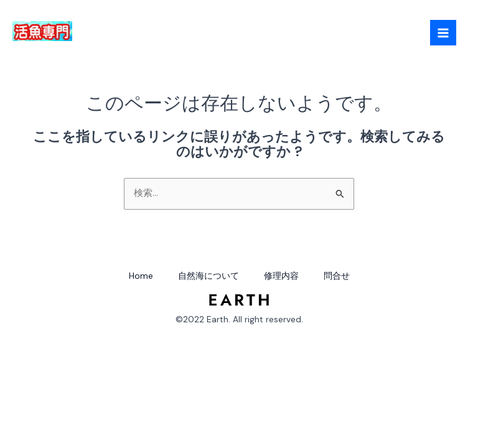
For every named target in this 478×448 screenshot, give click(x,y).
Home (141, 276)
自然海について (209, 276)
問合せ (337, 276)
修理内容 (281, 276)
